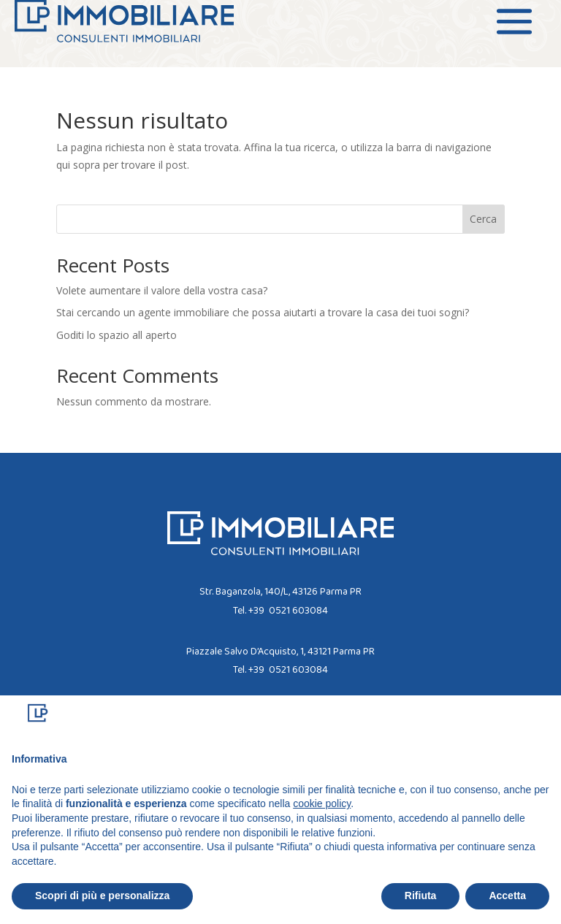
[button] (542, 719)
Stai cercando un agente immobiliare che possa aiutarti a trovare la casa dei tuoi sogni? (263, 312)
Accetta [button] (507, 896)
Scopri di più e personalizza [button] (102, 896)
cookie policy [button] (322, 803)
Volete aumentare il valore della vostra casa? (162, 290)
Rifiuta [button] (421, 896)
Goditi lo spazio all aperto (117, 335)
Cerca (483, 219)
